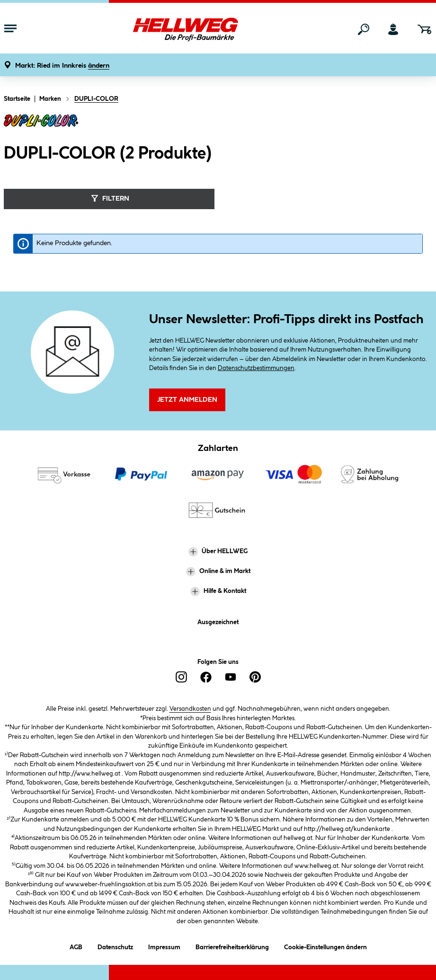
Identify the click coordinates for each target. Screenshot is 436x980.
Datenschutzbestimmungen (256, 368)
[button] (62, 66)
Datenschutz (115, 946)
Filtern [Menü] (109, 198)
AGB (76, 946)
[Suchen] (364, 29)
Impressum (164, 946)
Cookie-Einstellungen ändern (325, 946)
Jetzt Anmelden (187, 400)
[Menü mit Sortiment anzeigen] (10, 29)
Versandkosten (190, 709)
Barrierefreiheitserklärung (232, 946)
